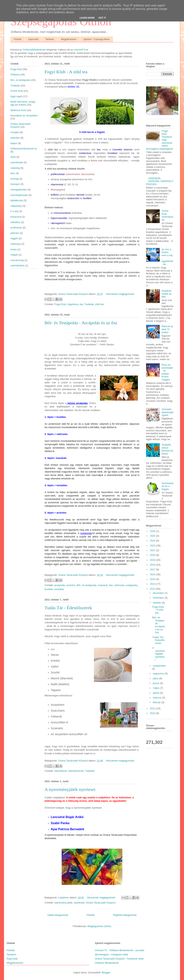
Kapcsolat (33, 39)
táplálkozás (17, 200)
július (156, 678)
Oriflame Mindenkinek (107, 963)
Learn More (87, 18)
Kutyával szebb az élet (167, 294)
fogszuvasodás (59, 218)
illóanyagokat (58, 190)
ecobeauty (16, 228)
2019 (153, 560)
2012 (153, 708)
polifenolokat (58, 174)
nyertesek (79, 903)
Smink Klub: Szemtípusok (167, 215)
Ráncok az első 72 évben (167, 329)
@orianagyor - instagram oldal (111, 954)
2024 (153, 541)
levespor (15, 184)
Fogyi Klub (60, 304)
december (159, 593)
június (156, 683)
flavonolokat (88, 174)
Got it (102, 18)
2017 (153, 569)
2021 (153, 550)
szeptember (159, 666)
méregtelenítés (19, 190)
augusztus (159, 673)
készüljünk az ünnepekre (24, 116)
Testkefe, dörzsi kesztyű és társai (167, 449)
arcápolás (60, 585)
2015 (153, 579)
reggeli (14, 238)
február (157, 702)
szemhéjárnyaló (19, 195)
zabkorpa (15, 244)
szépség (15, 168)
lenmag (15, 179)
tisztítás (49, 589)
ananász (15, 138)
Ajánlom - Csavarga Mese (97, 39)
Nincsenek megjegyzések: (120, 294)
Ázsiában (112, 153)
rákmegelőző (58, 223)
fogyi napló (16, 96)
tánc (13, 173)
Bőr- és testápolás (87, 585)
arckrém (71, 585)
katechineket (73, 174)
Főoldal (18, 39)
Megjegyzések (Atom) (99, 926)
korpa (14, 249)
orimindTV (80, 50)
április (156, 693)
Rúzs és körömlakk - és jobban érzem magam (167, 372)
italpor (14, 143)
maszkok (103, 585)
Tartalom (50, 39)
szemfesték (17, 162)
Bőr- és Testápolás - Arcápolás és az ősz (81, 323)
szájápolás (132, 585)
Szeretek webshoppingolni (167, 412)
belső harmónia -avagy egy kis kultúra (23, 103)
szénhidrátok (17, 266)
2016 (153, 574)
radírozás (119, 585)
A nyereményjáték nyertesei (70, 789)
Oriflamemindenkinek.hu (24, 149)
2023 (153, 546)
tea (99, 150)
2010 (153, 713)
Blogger (106, 973)
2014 (153, 584)
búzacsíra (16, 217)
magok (14, 255)
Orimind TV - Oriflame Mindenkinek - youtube (120, 950)
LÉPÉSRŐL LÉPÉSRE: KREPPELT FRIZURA (160, 181)
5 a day (15, 211)
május (156, 688)
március (158, 698)
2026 (153, 531)
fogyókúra (73, 304)
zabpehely (16, 206)
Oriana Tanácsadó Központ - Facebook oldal (119, 959)
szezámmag (17, 260)
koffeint (55, 195)
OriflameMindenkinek (34, 50)
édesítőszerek (76, 771)
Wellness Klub (18, 110)
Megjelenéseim (69, 39)
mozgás (15, 132)
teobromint (73, 198)
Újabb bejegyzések (58, 915)
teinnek (80, 195)
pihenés (15, 233)
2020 (153, 555)
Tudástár (89, 304)
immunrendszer (63, 213)
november (159, 598)
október (157, 603)
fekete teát (97, 161)
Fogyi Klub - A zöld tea (66, 72)
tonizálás (59, 589)
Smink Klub (17, 91)
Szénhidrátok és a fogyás (167, 486)
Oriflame (15, 75)
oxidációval (85, 153)
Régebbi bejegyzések (125, 915)
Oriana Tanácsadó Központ (101, 903)
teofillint (87, 198)
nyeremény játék (63, 903)
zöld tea (100, 304)
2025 (153, 536)
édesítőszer (61, 771)
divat (13, 157)
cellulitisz (15, 222)
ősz (111, 585)
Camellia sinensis (122, 150)
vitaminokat (57, 184)
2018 (153, 565)
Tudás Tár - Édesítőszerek (68, 608)
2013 (153, 589)
